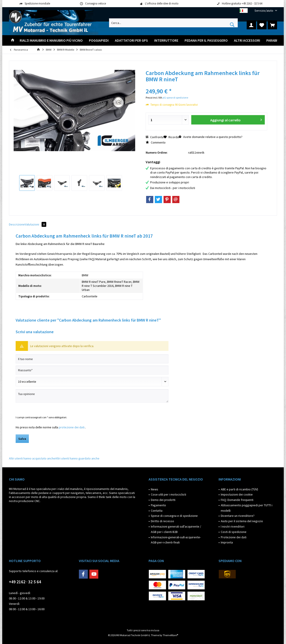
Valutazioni (36, 224)
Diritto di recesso (162, 521)
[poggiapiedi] (99, 40)
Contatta (157, 511)
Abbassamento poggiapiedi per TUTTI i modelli (247, 508)
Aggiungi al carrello (236, 119)
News (155, 489)
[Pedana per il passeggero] (206, 40)
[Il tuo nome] (92, 359)
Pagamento (158, 505)
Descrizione (17, 224)
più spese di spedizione (175, 98)
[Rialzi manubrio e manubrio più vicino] (51, 40)
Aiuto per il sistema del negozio (242, 521)
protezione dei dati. (72, 427)
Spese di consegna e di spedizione (174, 516)
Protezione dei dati (234, 537)
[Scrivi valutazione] (92, 382)
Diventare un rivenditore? (238, 516)
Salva (22, 439)
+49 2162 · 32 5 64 (25, 582)
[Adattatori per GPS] (131, 40)
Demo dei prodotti (163, 500)
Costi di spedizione (234, 532)
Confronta (155, 137)
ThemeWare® (170, 635)
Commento (156, 142)
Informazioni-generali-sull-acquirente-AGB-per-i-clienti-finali (176, 540)
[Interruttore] (166, 40)
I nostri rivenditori (233, 526)
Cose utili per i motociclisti (168, 494)
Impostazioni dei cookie (237, 494)
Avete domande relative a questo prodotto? (211, 137)
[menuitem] (264, 11)
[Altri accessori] (247, 40)
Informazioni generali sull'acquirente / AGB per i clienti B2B (176, 529)
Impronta (227, 542)
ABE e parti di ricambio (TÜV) (239, 489)
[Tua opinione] (92, 396)
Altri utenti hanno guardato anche (77, 458)
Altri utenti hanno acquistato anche (32, 458)
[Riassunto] (92, 370)
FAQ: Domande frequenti (237, 500)
